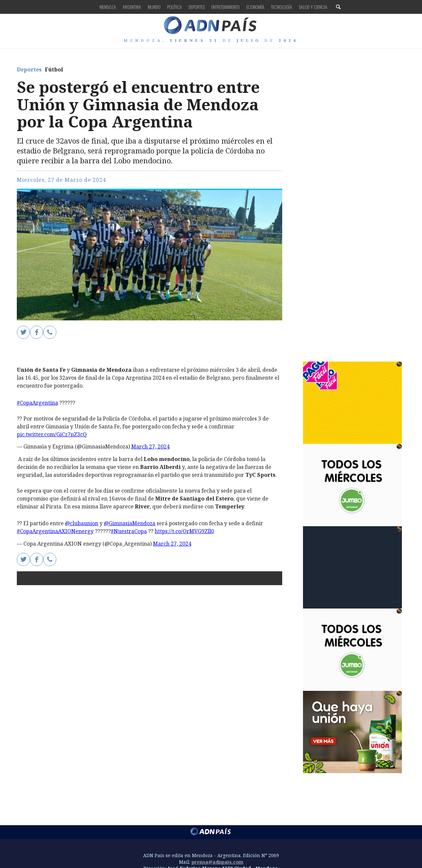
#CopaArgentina (37, 403)
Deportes (197, 7)
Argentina (132, 7)
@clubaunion (82, 523)
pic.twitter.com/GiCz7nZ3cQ (52, 434)
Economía (255, 7)
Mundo (154, 7)
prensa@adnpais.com (217, 862)
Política (175, 7)
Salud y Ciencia (313, 7)
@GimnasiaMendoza (130, 523)
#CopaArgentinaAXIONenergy (55, 531)
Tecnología (282, 7)
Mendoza (108, 7)
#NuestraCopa (129, 531)
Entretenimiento (226, 7)
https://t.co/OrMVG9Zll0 (184, 531)
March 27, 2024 (150, 447)
